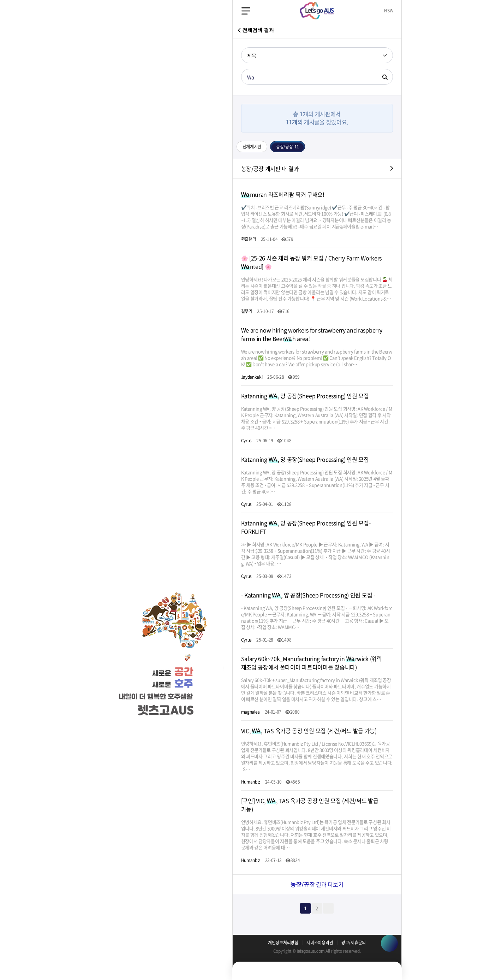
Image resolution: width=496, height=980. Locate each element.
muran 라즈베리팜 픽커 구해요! (283, 194)
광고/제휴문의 (354, 943)
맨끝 (328, 908)
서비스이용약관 (320, 943)
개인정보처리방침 (283, 943)
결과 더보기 (317, 884)
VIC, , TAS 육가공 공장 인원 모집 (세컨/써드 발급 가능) (309, 731)
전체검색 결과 (256, 29)
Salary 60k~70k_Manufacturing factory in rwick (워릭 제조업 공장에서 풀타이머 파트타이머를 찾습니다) (312, 663)
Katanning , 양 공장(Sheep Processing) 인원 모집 (305, 396)
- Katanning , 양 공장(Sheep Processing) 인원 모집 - (308, 595)
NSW (389, 11)
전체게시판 (252, 147)
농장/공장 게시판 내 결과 (270, 169)
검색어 (241, 48)
